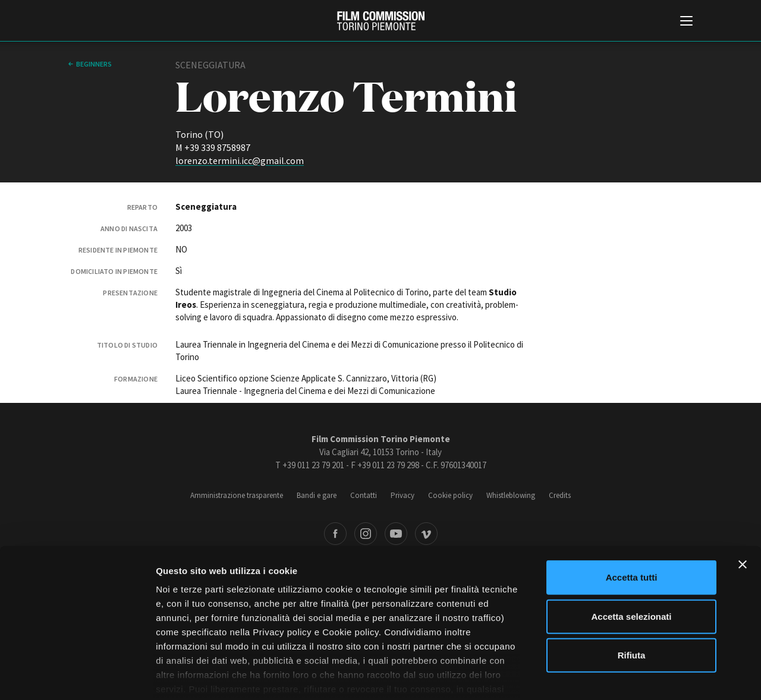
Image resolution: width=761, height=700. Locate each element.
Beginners (94, 64)
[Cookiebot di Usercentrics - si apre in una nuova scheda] (77, 677)
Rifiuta (632, 596)
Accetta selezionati (631, 557)
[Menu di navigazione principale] (686, 22)
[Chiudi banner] (743, 506)
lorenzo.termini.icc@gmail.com (240, 160)
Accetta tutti (632, 518)
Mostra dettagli (625, 677)
